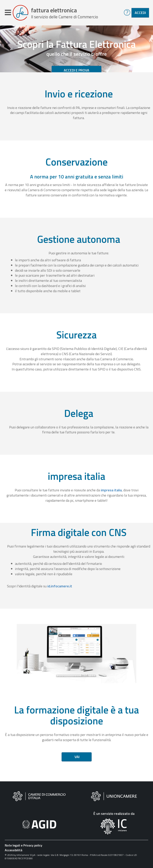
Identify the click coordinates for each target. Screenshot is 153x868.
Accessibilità (14, 850)
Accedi (140, 13)
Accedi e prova (76, 70)
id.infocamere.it (60, 586)
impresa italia (111, 490)
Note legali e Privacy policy (24, 845)
